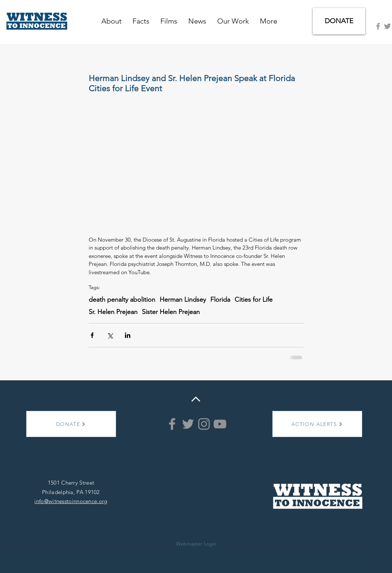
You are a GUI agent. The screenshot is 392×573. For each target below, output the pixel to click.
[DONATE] (339, 21)
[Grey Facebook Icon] (378, 26)
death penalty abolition (122, 300)
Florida (220, 300)
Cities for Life (254, 300)
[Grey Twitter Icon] (387, 26)
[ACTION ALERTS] (317, 424)
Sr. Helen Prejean (113, 312)
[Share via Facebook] (92, 335)
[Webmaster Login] (196, 544)
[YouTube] (220, 424)
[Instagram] (204, 424)
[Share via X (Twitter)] (110, 335)
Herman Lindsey (183, 300)
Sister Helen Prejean (171, 312)
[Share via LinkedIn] (128, 335)
